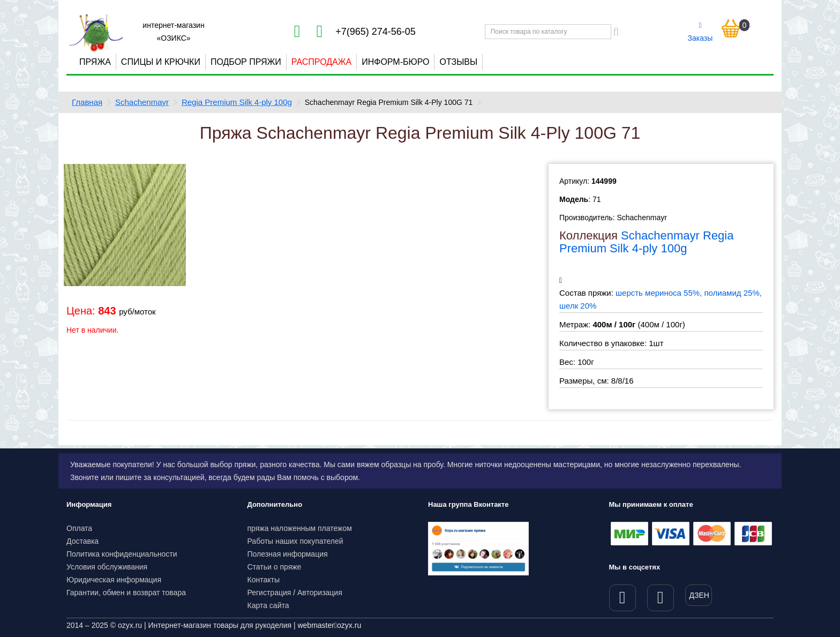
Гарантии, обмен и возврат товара (126, 593)
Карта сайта (268, 605)
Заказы (700, 32)
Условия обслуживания (107, 567)
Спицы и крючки (161, 62)
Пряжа (95, 62)
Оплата (79, 528)
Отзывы (458, 62)
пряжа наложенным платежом (300, 528)
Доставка (82, 541)
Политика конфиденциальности (122, 554)
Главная (87, 102)
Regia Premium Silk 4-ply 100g (237, 102)
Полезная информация (288, 554)
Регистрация (269, 593)
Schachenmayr (142, 102)
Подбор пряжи (246, 62)
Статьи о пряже (275, 567)
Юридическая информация (114, 580)
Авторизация (320, 593)
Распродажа (321, 62)
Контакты (264, 580)
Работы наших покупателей (295, 541)
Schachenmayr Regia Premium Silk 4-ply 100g (646, 242)
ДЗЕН (699, 595)
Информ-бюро (395, 62)
